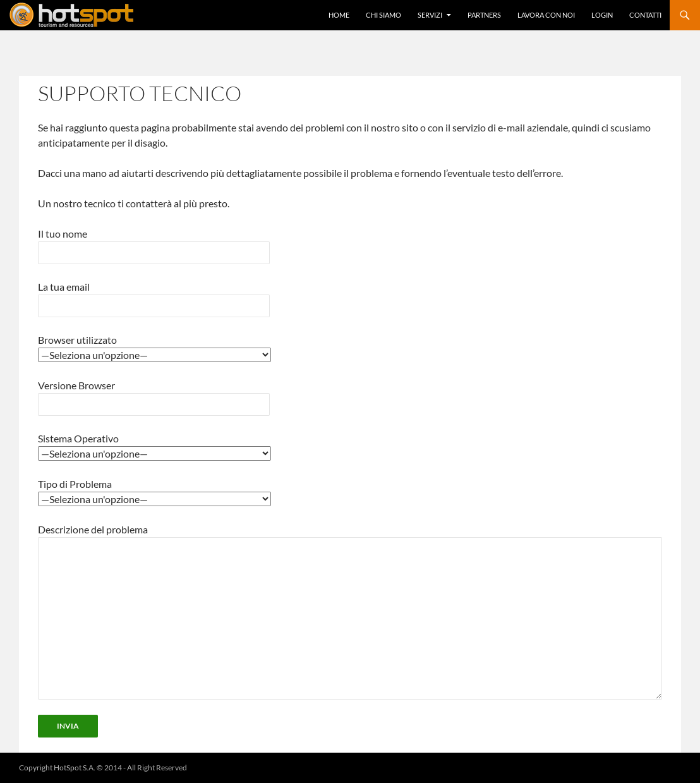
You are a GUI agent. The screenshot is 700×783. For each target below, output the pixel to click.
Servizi (430, 15)
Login (602, 15)
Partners (484, 15)
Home (339, 15)
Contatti (645, 15)
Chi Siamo (383, 15)
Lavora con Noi (546, 15)
